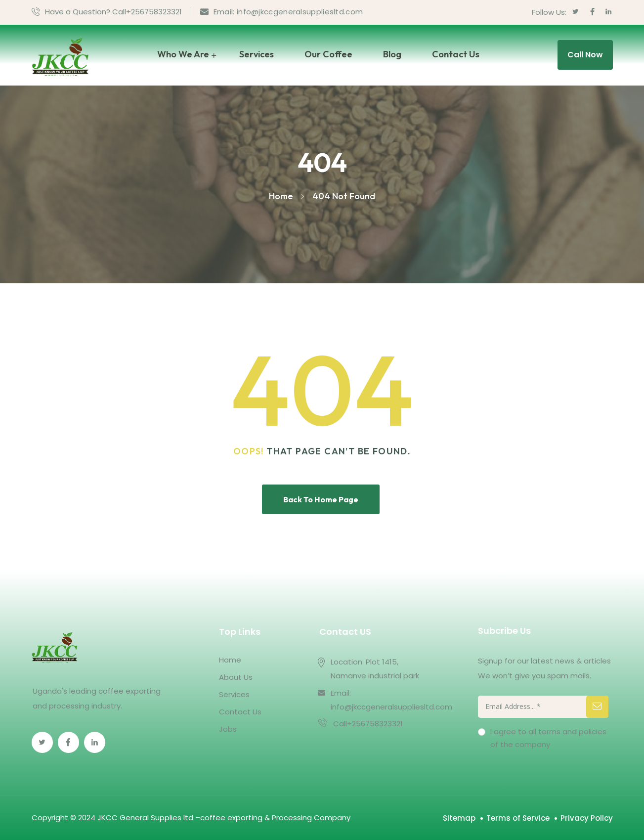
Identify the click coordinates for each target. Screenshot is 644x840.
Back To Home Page (321, 499)
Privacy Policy (587, 818)
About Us (236, 677)
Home (230, 660)
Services (257, 54)
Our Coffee (328, 54)
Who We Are (183, 54)
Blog (392, 54)
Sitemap (459, 818)
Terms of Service (518, 818)
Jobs (228, 729)
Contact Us (456, 54)
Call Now (585, 55)
